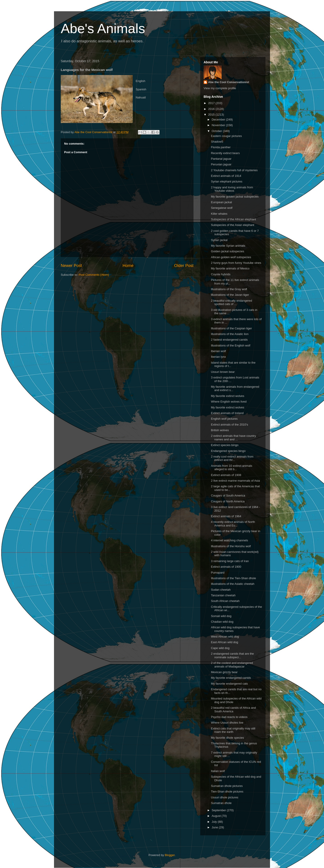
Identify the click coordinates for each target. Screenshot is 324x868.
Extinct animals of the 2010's (229, 425)
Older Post (184, 266)
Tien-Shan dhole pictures (227, 792)
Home (128, 266)
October (217, 131)
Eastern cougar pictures (226, 136)
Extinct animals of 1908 (226, 475)
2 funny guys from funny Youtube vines (236, 263)
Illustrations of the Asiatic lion (230, 334)
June (215, 827)
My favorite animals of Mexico (230, 268)
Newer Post (71, 266)
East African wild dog (224, 642)
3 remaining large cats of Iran (230, 561)
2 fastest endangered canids (229, 340)
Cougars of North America (228, 501)
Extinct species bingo (225, 445)
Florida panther (221, 147)
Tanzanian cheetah (223, 595)
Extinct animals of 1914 (226, 176)
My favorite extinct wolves (227, 396)
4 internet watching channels (229, 540)
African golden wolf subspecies (231, 257)
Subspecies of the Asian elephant (232, 225)
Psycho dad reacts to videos (229, 717)
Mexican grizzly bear (224, 672)
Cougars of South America (228, 496)
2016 (212, 109)
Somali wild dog (221, 616)
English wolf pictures (224, 419)
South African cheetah (225, 601)
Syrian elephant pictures (226, 181)
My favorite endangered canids (231, 678)
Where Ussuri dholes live (227, 723)
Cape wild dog (220, 648)
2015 (212, 115)
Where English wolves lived (229, 402)
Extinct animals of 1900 (226, 567)
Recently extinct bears (225, 153)
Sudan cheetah (221, 590)
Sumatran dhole (221, 803)
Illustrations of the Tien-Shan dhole (233, 578)
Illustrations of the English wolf (231, 345)
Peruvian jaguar (221, 164)
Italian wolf (218, 771)
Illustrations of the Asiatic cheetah (233, 584)
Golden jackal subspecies (227, 251)
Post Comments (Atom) (94, 275)
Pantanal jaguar (221, 159)
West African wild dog (225, 637)
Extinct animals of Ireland (227, 413)
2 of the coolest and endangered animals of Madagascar (232, 665)
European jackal (221, 202)
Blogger (170, 855)
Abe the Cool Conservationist (229, 82)
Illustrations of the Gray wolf (229, 289)
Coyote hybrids (221, 274)
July (215, 822)
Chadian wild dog (222, 622)
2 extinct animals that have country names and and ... (233, 438)
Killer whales (219, 214)
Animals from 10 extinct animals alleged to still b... (232, 468)
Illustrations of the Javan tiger (230, 295)
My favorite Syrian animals (228, 246)
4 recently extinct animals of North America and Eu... (233, 524)
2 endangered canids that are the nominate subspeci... (232, 655)
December (219, 120)
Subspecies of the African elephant (233, 219)
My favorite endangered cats (229, 684)
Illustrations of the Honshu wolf (231, 546)
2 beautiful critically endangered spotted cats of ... (231, 302)
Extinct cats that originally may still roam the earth (233, 730)
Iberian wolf (218, 351)
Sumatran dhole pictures (227, 786)
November (219, 125)
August (217, 816)
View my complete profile (220, 88)
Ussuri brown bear (223, 372)
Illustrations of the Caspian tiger (231, 328)
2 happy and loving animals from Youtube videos (232, 189)
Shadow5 (217, 142)
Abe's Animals (103, 28)
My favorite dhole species (227, 738)
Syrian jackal (219, 240)
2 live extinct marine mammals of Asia (235, 481)
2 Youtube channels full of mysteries (234, 170)
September (219, 810)
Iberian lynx (218, 357)
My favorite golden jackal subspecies (235, 197)
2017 (212, 103)
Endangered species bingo (228, 451)
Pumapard (218, 573)
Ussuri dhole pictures (224, 797)
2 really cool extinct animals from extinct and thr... (232, 458)
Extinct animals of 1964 (226, 516)
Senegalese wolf (222, 208)
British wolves (220, 430)
